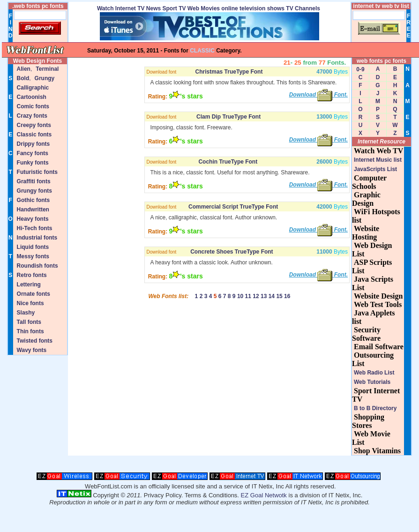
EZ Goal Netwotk (264, 495)
